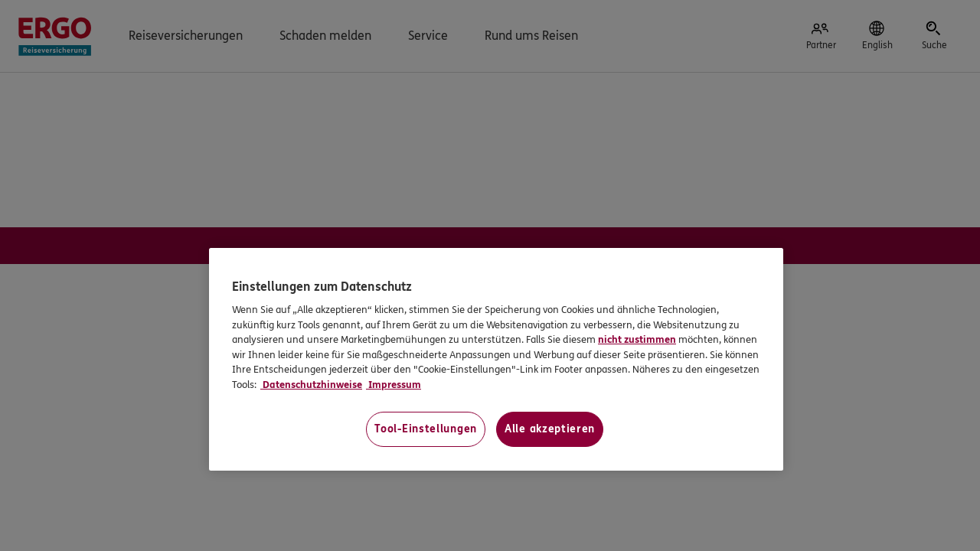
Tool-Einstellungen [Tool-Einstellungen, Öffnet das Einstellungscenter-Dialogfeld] (426, 429)
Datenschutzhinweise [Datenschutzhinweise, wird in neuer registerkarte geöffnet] (311, 385)
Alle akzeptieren (550, 429)
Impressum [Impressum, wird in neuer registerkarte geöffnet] (394, 385)
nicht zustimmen (637, 340)
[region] (496, 359)
